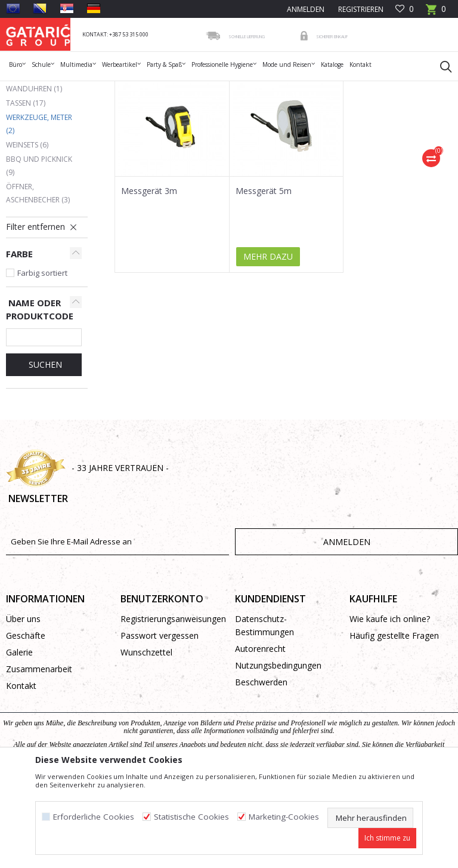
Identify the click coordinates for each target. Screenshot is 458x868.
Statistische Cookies (191, 817)
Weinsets (27, 226)
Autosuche (278, 131)
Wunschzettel (146, 733)
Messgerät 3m (149, 272)
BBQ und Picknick (39, 247)
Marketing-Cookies (284, 817)
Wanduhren (34, 170)
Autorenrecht (260, 730)
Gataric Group (30, 89)
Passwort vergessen (160, 717)
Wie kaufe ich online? (390, 700)
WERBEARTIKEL (126, 89)
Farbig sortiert (42, 354)
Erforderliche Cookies (94, 817)
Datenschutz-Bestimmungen (264, 707)
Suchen (44, 446)
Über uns (23, 700)
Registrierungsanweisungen (172, 700)
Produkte (78, 89)
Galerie (19, 733)
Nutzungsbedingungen (278, 747)
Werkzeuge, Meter (39, 205)
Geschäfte (26, 717)
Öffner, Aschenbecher (38, 274)
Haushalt (174, 89)
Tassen (26, 184)
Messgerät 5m (264, 272)
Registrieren (360, 9)
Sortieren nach (344, 131)
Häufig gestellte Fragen (394, 717)
